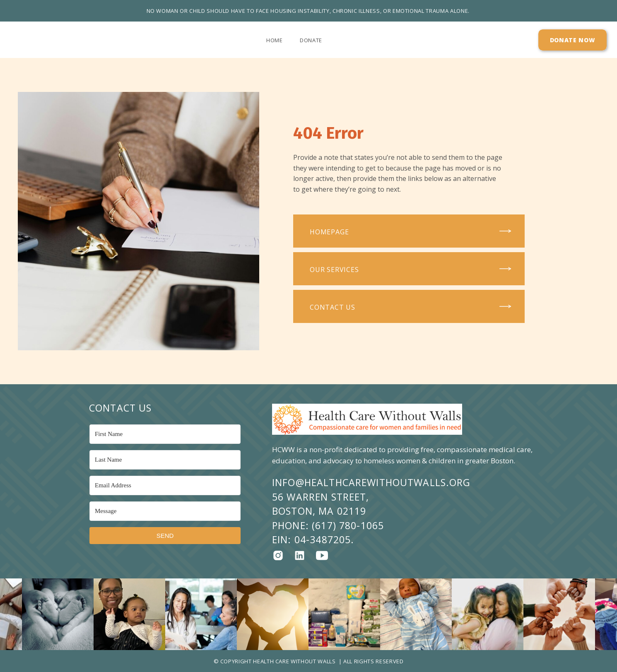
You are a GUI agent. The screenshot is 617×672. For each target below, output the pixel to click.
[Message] (165, 511)
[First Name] (165, 434)
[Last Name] (165, 460)
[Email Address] (165, 485)
